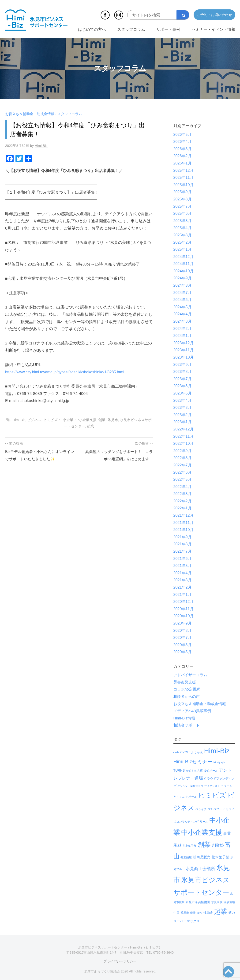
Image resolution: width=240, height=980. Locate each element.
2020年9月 (183, 623)
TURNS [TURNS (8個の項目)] (179, 770)
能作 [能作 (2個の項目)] (199, 913)
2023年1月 (183, 422)
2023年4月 (183, 400)
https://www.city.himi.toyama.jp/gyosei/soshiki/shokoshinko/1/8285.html (68, 372)
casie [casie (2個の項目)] (176, 752)
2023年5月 (183, 393)
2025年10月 (184, 185)
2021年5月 (183, 566)
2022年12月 (184, 429)
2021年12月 (184, 515)
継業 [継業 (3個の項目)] (193, 913)
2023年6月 (183, 386)
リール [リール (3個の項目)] (204, 822)
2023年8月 (183, 372)
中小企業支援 (86, 420)
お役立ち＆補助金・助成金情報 (30, 114)
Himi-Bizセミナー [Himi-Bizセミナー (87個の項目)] (193, 762)
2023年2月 (183, 415)
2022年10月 (184, 443)
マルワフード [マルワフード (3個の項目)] (216, 809)
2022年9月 (183, 451)
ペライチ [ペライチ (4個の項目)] (201, 809)
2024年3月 (183, 321)
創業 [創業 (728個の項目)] (204, 845)
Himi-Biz (42, 146)
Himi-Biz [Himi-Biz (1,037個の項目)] (217, 751)
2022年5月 (183, 479)
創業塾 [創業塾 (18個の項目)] (218, 845)
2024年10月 (184, 271)
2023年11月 (184, 350)
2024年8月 (183, 285)
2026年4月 (183, 142)
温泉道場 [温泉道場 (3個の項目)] (229, 902)
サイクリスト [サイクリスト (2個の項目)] (212, 786)
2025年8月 (183, 199)
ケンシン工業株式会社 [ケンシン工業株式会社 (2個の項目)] (190, 786)
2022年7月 (183, 465)
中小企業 (67, 420)
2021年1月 (183, 595)
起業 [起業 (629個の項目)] (221, 912)
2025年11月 (184, 178)
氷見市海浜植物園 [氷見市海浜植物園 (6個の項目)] (198, 902)
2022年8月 (183, 458)
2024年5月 (183, 307)
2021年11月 (184, 523)
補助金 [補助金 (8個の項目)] (208, 913)
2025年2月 (183, 242)
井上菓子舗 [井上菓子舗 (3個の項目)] (189, 846)
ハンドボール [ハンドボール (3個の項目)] (188, 797)
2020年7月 (183, 638)
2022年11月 (184, 436)
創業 (102, 420)
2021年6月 (183, 559)
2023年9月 (183, 365)
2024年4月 (183, 314)
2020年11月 (184, 609)
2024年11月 (184, 264)
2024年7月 (183, 293)
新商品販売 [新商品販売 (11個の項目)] (202, 857)
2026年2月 (183, 156)
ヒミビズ (51, 420)
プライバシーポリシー (120, 961)
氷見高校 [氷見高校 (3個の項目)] (217, 902)
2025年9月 (183, 192)
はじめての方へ (92, 29)
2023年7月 (183, 379)
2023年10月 (184, 357)
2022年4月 (183, 487)
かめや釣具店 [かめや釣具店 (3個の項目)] (194, 771)
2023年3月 (183, 408)
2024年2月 (183, 329)
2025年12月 (184, 170)
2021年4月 (183, 573)
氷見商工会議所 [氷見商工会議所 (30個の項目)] (200, 869)
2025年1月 (183, 249)
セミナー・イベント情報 (213, 29)
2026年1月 (183, 163)
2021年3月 (183, 580)
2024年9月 (183, 278)
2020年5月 (183, 652)
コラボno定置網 (188, 689)
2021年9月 (183, 537)
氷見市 (113, 420)
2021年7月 (183, 551)
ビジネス (35, 420)
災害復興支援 (185, 682)
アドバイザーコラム (191, 675)
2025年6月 (183, 213)
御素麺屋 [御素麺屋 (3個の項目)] (186, 857)
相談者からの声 (187, 697)
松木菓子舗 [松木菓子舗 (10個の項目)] (220, 857)
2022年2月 (183, 501)
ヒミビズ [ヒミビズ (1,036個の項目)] (212, 795)
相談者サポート (187, 725)
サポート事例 (168, 29)
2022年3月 (183, 494)
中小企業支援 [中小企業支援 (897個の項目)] (202, 832)
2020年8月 (183, 631)
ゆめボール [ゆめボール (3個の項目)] (211, 771)
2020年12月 (184, 602)
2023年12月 (184, 343)
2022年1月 (183, 508)
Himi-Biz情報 (185, 718)
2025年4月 (183, 228)
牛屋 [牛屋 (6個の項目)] (176, 913)
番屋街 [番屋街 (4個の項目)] (185, 913)
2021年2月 (183, 587)
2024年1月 (183, 336)
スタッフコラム (131, 29)
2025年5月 (183, 221)
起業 (90, 426)
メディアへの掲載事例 (193, 711)
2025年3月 (183, 235)
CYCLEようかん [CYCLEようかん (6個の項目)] (192, 752)
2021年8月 (183, 544)
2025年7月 (183, 206)
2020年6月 (183, 645)
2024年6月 (183, 300)
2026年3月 (183, 149)
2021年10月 (184, 530)
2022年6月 (183, 472)
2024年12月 (184, 257)
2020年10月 (184, 616)
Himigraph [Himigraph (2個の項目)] (219, 762)
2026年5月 (183, 135)
